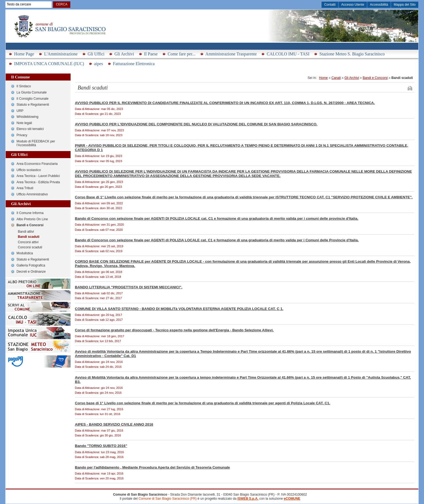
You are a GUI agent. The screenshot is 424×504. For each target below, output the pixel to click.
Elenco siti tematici (30, 129)
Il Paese (151, 54)
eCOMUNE (292, 499)
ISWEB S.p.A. (248, 499)
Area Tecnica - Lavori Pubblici (38, 176)
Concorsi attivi (28, 242)
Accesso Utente (353, 5)
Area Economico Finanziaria (37, 164)
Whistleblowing (27, 117)
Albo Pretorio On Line (32, 219)
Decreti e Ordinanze (31, 272)
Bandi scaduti (29, 237)
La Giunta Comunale (32, 92)
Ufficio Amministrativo (32, 194)
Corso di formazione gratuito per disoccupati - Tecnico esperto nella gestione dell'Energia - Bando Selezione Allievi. (174, 330)
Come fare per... (182, 54)
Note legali (24, 123)
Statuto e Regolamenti (33, 105)
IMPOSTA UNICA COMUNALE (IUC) (49, 64)
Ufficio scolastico (29, 170)
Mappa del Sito (405, 5)
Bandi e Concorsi (30, 225)
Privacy (22, 135)
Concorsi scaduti (30, 247)
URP (20, 111)
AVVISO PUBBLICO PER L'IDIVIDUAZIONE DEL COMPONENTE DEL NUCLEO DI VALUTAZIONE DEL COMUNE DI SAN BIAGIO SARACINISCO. (196, 124)
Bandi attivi (26, 232)
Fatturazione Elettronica (134, 64)
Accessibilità (379, 5)
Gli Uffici (96, 54)
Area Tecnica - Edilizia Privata (38, 182)
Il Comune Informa (30, 213)
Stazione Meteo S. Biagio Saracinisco (352, 54)
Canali (336, 78)
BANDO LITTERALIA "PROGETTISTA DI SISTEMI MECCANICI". (129, 287)
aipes (99, 64)
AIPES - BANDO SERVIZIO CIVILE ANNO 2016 (114, 424)
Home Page (24, 54)
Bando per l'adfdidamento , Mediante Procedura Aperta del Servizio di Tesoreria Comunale (152, 467)
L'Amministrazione (61, 54)
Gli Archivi (124, 54)
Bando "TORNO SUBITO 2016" (101, 446)
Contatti (330, 5)
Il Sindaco (24, 86)
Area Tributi (25, 188)
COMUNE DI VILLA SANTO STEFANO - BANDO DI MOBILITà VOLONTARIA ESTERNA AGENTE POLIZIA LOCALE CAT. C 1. (179, 309)
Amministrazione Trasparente (231, 54)
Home (323, 78)
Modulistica (25, 253)
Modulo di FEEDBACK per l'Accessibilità (36, 143)
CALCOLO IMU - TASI (288, 54)
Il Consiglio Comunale (32, 99)
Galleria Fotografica (31, 265)
